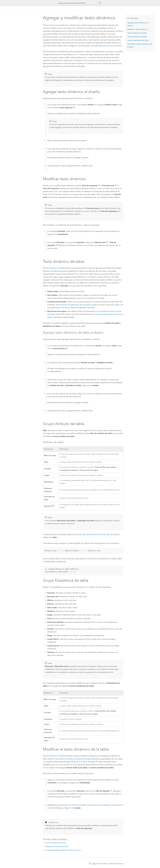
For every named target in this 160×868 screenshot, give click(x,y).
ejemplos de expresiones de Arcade (90, 534)
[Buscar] (100, 3)
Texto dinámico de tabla (137, 33)
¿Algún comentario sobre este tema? (108, 864)
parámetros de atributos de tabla (72, 805)
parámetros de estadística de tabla (104, 805)
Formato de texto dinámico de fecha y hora (63, 850)
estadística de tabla (83, 759)
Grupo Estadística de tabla (138, 40)
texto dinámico (51, 25)
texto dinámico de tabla (55, 268)
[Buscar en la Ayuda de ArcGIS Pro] (78, 3)
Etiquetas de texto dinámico (110, 46)
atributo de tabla (66, 759)
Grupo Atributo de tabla (137, 37)
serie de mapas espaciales (106, 314)
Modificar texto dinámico (137, 29)
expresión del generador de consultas (75, 305)
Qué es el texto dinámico (56, 843)
